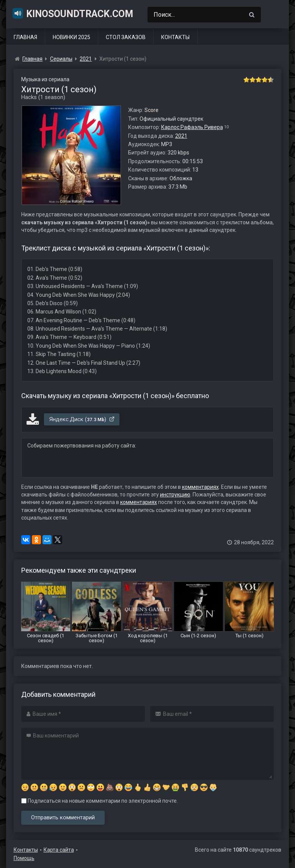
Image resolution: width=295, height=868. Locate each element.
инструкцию (175, 495)
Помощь (24, 858)
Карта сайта (59, 850)
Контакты (175, 37)
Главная (25, 37)
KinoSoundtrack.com (72, 13)
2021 (181, 136)
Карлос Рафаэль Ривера (192, 127)
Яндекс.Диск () (82, 419)
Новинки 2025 (71, 37)
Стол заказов (126, 37)
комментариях (200, 487)
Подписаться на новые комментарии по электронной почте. (100, 801)
